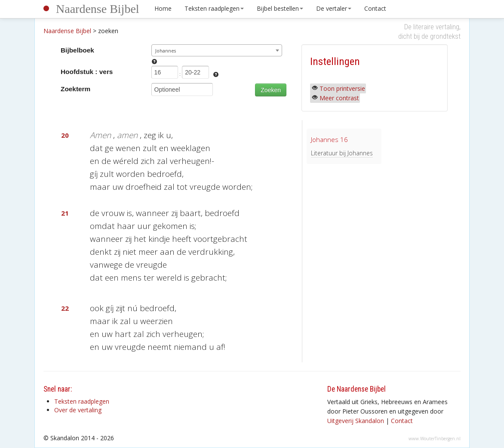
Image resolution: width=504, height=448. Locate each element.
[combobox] (217, 50)
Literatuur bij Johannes (342, 153)
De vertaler (334, 8)
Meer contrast (339, 98)
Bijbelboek (77, 50)
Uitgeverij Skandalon (356, 421)
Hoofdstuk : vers (87, 72)
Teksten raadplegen (214, 8)
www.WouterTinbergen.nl (435, 439)
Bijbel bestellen (280, 8)
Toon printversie (342, 88)
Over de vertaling (78, 410)
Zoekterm (75, 89)
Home (163, 8)
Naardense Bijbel (98, 9)
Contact (375, 8)
